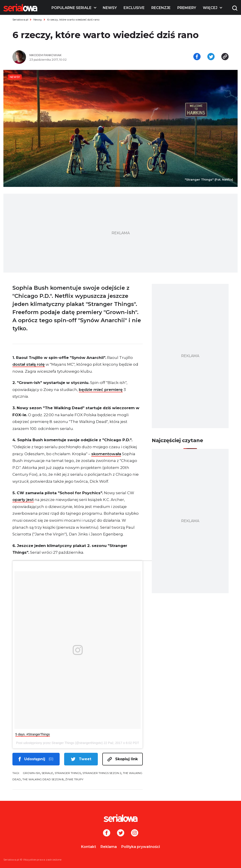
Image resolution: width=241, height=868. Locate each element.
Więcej (210, 8)
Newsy (110, 8)
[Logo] (20, 8)
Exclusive (134, 8)
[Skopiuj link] (225, 57)
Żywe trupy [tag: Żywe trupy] (74, 779)
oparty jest (23, 500)
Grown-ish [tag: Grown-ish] (31, 773)
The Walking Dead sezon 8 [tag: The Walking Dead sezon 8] (43, 779)
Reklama (109, 847)
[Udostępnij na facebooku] (197, 57)
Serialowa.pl (20, 20)
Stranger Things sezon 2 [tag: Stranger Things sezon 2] (102, 773)
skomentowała (106, 454)
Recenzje (161, 8)
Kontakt (89, 847)
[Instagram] (135, 833)
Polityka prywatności (141, 847)
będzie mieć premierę (101, 390)
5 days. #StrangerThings (33, 734)
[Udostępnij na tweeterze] (211, 57)
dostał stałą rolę (29, 364)
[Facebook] (107, 833)
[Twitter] (121, 833)
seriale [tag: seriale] (47, 773)
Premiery (187, 8)
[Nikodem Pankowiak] (73, 55)
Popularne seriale (71, 8)
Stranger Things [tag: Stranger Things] (68, 773)
